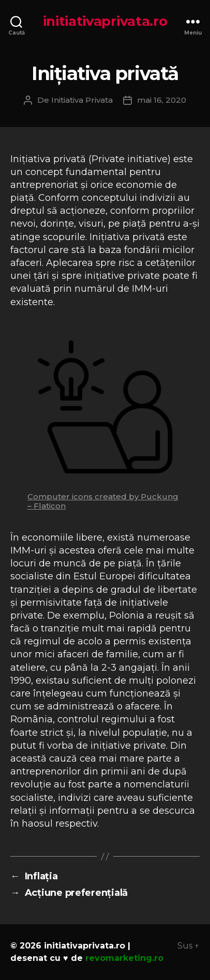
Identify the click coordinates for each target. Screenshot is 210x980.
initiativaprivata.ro (105, 21)
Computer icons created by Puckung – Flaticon (103, 501)
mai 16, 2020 (162, 100)
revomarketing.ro (124, 958)
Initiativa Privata (82, 100)
